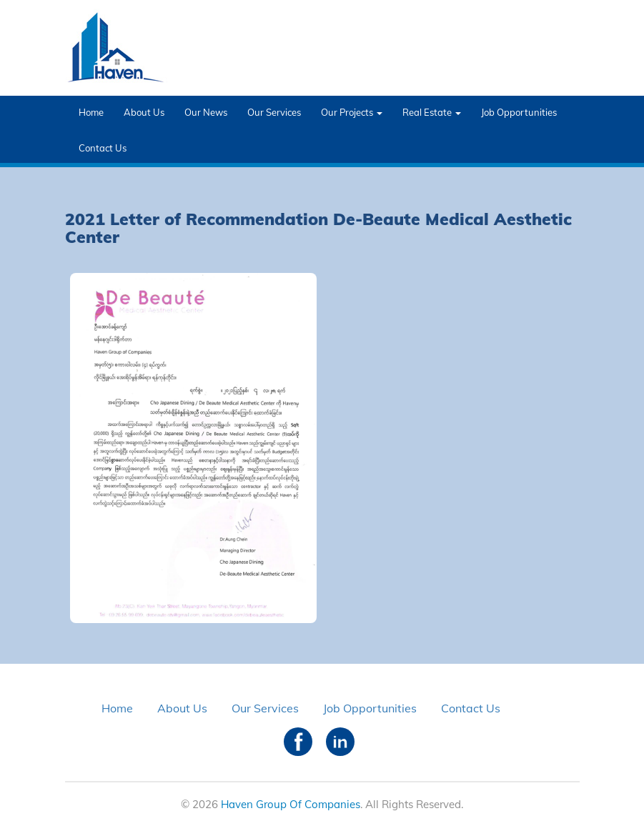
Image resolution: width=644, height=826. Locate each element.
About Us (144, 112)
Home (91, 112)
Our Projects (352, 112)
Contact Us (103, 148)
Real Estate (432, 112)
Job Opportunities (519, 112)
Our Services (274, 112)
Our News (206, 112)
